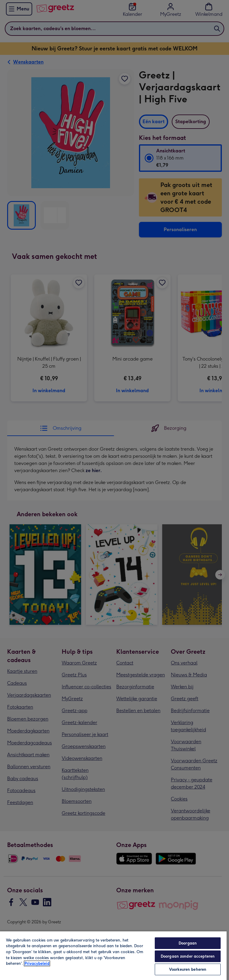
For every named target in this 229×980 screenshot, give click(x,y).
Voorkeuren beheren (188, 969)
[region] (113, 955)
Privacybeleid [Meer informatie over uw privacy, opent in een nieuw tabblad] (37, 963)
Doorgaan (188, 943)
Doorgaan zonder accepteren (188, 956)
